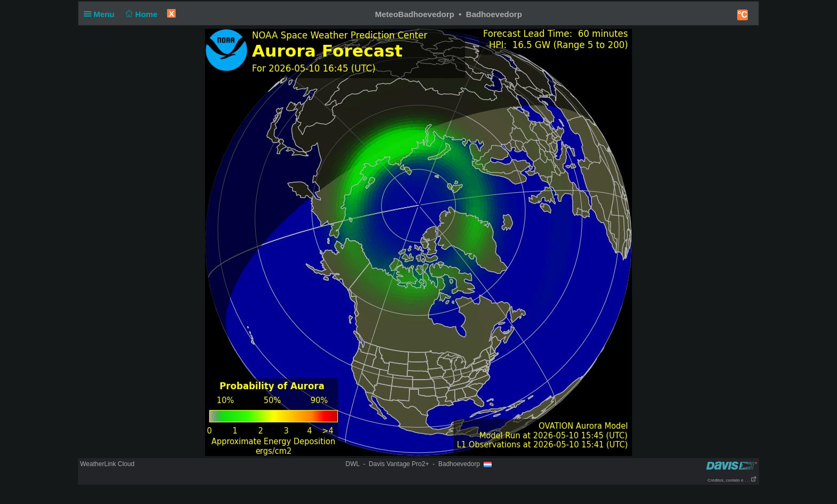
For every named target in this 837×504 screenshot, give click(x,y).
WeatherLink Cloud (107, 464)
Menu (101, 14)
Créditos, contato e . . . (732, 480)
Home (141, 14)
